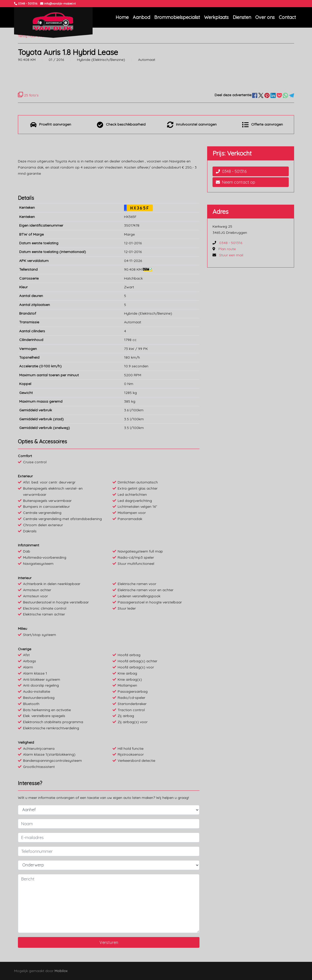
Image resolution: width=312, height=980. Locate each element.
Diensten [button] (242, 17)
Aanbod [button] (141, 17)
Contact (287, 17)
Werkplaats (216, 17)
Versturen (109, 942)
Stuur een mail (231, 255)
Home (122, 17)
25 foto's (28, 95)
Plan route (227, 249)
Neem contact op (236, 182)
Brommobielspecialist (177, 17)
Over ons (265, 17)
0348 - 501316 (231, 171)
